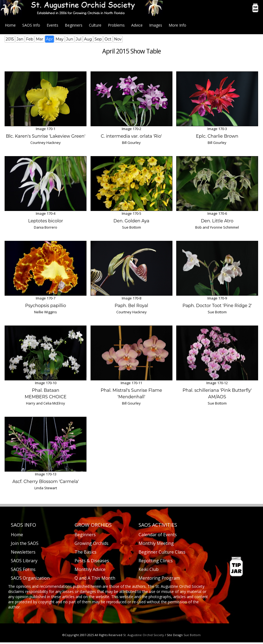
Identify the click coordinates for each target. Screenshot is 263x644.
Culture (95, 25)
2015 (10, 39)
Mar (39, 39)
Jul (79, 39)
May (60, 39)
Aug (88, 39)
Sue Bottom (192, 635)
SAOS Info (31, 25)
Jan (20, 39)
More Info (177, 25)
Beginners (74, 25)
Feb (30, 39)
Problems (116, 25)
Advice (137, 25)
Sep (98, 39)
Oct (108, 39)
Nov (118, 39)
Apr (49, 39)
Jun (70, 39)
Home (10, 25)
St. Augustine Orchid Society (144, 635)
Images (156, 25)
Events (52, 25)
